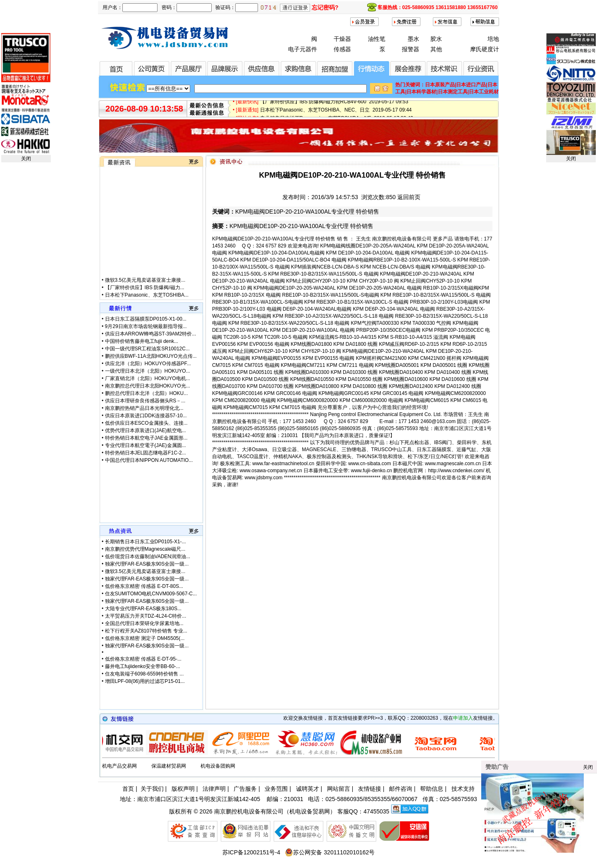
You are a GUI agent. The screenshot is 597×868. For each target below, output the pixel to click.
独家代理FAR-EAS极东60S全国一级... (147, 601)
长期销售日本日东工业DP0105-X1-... (146, 542)
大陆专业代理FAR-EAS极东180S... (143, 609)
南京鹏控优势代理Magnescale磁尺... (145, 549)
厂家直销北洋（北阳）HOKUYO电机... (148, 378)
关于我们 (152, 789)
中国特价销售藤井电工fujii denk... (142, 341)
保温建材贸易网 (169, 766)
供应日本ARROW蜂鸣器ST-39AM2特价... (151, 334)
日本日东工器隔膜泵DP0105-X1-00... (146, 319)
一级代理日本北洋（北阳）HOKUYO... (148, 371)
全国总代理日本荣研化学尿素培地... (144, 623)
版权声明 (183, 789)
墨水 (413, 39)
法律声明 (214, 789)
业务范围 (276, 789)
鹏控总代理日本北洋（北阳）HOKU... (147, 393)
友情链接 (370, 789)
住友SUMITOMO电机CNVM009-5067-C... (151, 594)
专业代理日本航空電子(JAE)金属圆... (146, 445)
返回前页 (409, 197)
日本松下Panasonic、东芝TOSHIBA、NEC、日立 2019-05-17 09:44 (336, 114)
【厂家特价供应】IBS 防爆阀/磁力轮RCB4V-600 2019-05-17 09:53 (334, 105)
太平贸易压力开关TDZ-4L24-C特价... (146, 616)
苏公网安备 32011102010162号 (330, 852)
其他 (436, 49)
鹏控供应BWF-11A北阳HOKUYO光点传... (151, 356)
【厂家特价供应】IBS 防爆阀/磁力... (145, 295)
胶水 (436, 39)
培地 (493, 39)
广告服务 (245, 789)
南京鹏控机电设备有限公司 (249, 811)
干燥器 (342, 39)
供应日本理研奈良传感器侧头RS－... (145, 401)
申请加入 (463, 718)
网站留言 (339, 789)
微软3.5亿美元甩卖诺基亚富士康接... (145, 287)
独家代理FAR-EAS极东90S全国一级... (147, 564)
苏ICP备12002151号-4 (251, 852)
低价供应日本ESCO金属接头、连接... (146, 423)
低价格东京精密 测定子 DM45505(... (145, 638)
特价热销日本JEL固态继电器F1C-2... (146, 453)
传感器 (342, 49)
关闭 (26, 159)
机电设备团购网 (218, 766)
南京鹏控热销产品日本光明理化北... (144, 408)
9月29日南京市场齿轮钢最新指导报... (146, 326)
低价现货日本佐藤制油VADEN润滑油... (148, 556)
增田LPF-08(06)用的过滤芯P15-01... (145, 681)
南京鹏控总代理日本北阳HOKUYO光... (148, 386)
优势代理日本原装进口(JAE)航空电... (146, 430)
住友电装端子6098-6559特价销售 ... (144, 674)
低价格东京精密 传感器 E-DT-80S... (144, 586)
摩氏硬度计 (485, 49)
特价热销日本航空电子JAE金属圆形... (146, 438)
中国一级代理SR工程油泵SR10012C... (147, 349)
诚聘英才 (308, 789)
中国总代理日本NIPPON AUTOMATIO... (149, 460)
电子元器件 (303, 49)
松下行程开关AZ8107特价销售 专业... (146, 631)
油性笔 (377, 39)
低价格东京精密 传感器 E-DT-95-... (143, 659)
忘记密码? (325, 7)
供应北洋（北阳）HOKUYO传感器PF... (148, 364)
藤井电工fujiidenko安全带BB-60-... (143, 666)
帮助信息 (432, 789)
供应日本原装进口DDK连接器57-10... (146, 416)
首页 (128, 789)
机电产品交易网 (119, 766)
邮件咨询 (401, 789)
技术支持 (463, 789)
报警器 (411, 49)
